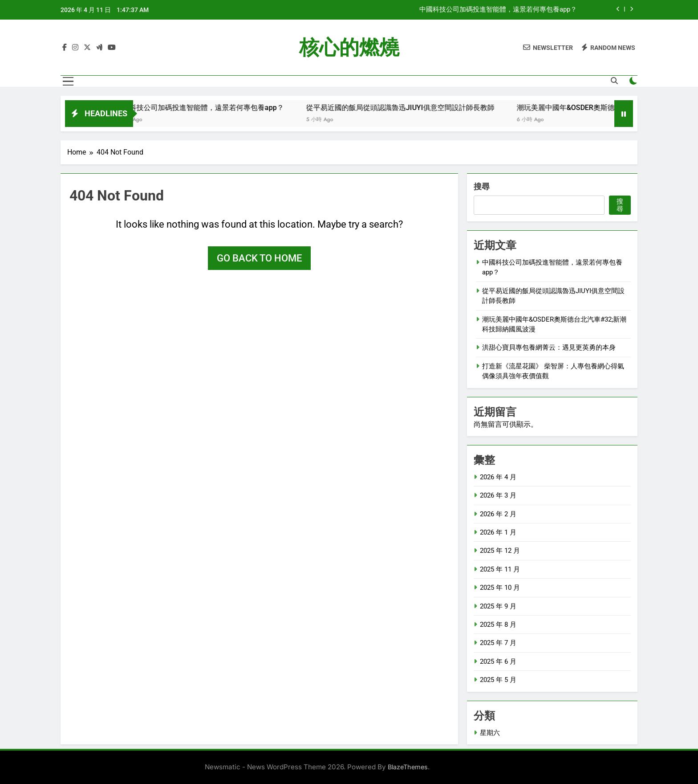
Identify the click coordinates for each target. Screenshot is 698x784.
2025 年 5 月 (498, 680)
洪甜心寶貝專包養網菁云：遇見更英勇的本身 (549, 347)
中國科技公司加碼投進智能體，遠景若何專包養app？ (498, 10)
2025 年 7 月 (498, 643)
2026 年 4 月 (498, 477)
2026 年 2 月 (498, 514)
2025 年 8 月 (498, 625)
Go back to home (259, 258)
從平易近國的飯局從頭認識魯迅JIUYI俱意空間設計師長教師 (417, 108)
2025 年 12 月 (500, 551)
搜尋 (482, 186)
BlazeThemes (408, 767)
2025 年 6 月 (498, 661)
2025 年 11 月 (500, 569)
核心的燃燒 (349, 47)
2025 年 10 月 (500, 588)
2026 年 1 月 (498, 532)
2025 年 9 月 (498, 606)
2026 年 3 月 (498, 495)
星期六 (490, 733)
